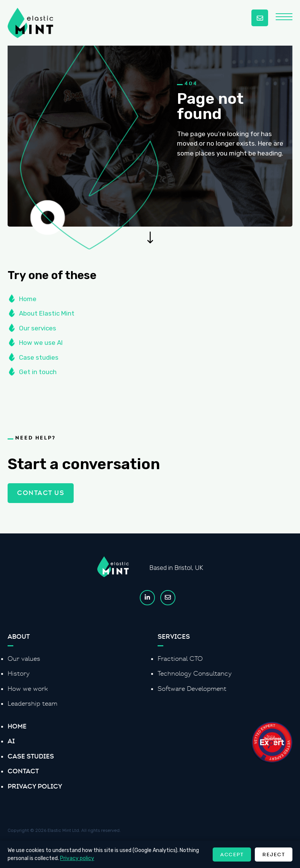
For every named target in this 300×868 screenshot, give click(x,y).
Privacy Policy (35, 786)
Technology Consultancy (195, 674)
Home (28, 301)
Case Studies (31, 756)
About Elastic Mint (47, 316)
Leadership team (32, 704)
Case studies (39, 360)
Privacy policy (77, 858)
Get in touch (38, 375)
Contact (23, 771)
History (19, 674)
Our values (24, 659)
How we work (28, 689)
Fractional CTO (180, 659)
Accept (232, 855)
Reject (274, 855)
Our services (38, 331)
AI (11, 741)
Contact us (41, 490)
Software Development (192, 689)
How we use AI (41, 346)
